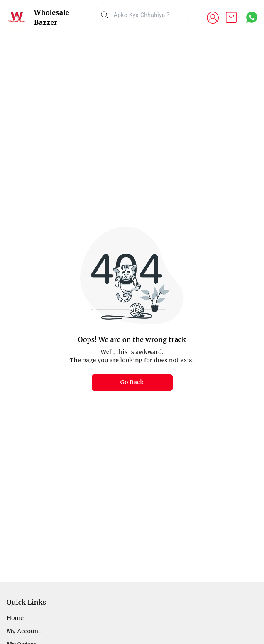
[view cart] (231, 17)
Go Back (132, 382)
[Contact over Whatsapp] (252, 17)
